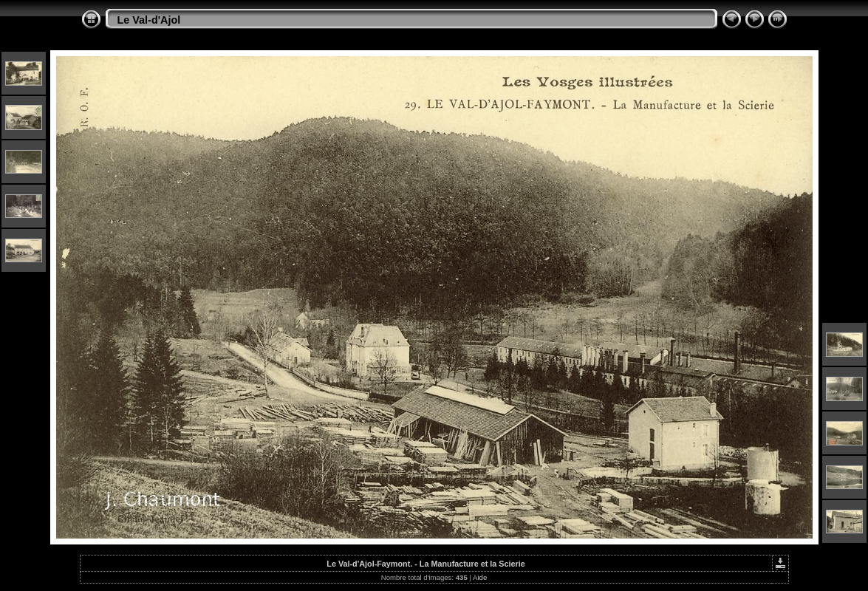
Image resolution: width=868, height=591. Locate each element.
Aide (480, 577)
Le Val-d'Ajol (149, 20)
